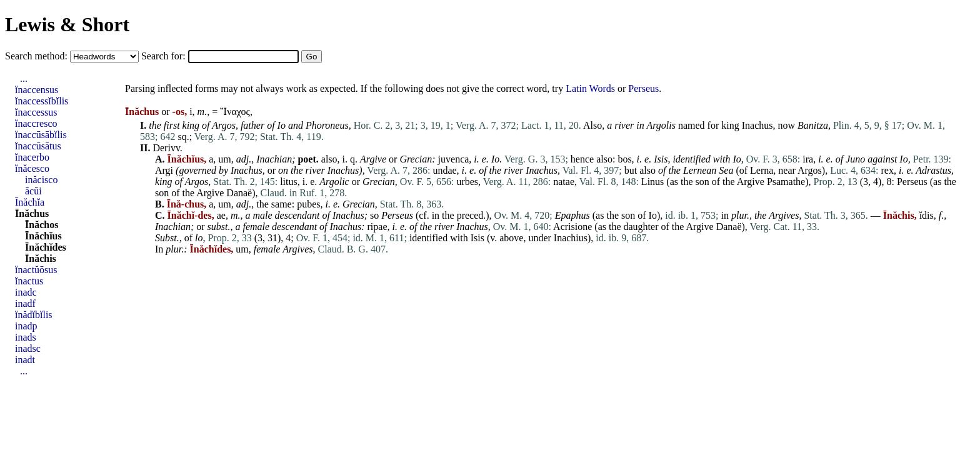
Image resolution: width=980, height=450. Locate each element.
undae (444, 170)
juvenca (454, 159)
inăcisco (41, 180)
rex (887, 170)
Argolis (661, 125)
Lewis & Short (67, 24)
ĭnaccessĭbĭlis (42, 101)
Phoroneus (327, 125)
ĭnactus (29, 281)
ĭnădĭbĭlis (34, 315)
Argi (164, 170)
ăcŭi (33, 191)
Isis (477, 238)
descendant (297, 215)
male (262, 215)
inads (26, 337)
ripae (377, 227)
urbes (467, 182)
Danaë (239, 193)
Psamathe (786, 182)
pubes (308, 204)
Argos (224, 125)
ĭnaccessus (36, 112)
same (282, 204)
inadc (26, 292)
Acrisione (572, 227)
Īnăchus (32, 213)
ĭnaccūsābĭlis (41, 135)
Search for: (165, 56)
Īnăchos (42, 225)
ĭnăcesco (32, 168)
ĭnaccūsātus (38, 146)
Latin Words (590, 88)
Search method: (37, 56)
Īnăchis (41, 258)
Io (282, 125)
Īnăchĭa (30, 202)
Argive (373, 159)
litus (289, 182)
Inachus (757, 125)
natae (564, 182)
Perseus (643, 88)
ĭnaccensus (37, 90)
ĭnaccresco (36, 123)
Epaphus (572, 215)
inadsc (28, 348)
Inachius (571, 238)
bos (624, 159)
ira (808, 159)
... (24, 78)
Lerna (762, 170)
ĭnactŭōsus (36, 270)
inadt (25, 360)
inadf (25, 303)
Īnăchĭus (43, 236)
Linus (652, 182)
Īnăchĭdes (46, 247)
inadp (26, 326)
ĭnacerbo (32, 157)
